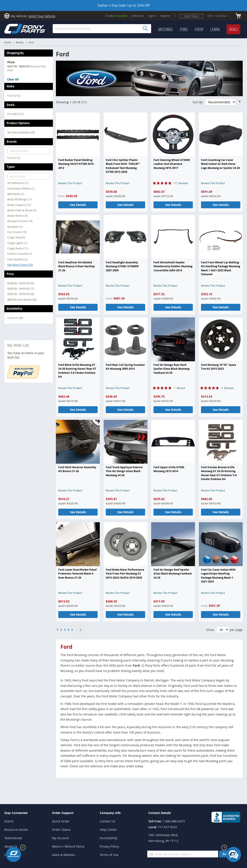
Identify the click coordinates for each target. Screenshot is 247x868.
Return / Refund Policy (68, 846)
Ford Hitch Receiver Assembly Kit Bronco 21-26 (77, 469)
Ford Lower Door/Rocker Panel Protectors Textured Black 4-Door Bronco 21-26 (77, 574)
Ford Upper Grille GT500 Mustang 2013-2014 (169, 469)
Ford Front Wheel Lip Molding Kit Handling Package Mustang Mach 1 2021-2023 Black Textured (221, 268)
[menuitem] (166, 29)
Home (8, 42)
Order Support (63, 813)
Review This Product (70, 183)
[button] (219, 16)
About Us (11, 846)
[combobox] (102, 29)
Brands (20, 42)
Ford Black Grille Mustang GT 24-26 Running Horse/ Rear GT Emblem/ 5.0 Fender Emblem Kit (77, 371)
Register (165, 16)
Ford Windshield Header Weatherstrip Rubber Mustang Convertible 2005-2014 (173, 266)
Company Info (110, 813)
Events (9, 821)
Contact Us (107, 821)
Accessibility (109, 838)
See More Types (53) (20, 265)
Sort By (198, 102)
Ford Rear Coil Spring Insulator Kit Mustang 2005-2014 (125, 367)
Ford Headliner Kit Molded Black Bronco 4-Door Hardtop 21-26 (77, 266)
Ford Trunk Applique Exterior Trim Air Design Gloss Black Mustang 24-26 (124, 471)
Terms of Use (109, 855)
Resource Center (16, 830)
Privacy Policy (109, 846)
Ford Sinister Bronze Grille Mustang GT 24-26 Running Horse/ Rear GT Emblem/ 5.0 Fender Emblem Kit (219, 473)
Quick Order (61, 821)
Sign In (152, 16)
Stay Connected (16, 813)
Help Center (108, 830)
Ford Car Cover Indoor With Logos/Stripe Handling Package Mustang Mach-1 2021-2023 (218, 576)
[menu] (199, 29)
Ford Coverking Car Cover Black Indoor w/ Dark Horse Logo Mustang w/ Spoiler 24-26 (220, 164)
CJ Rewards (137, 16)
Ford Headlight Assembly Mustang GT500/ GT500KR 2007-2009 (122, 266)
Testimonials (13, 838)
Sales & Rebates (64, 855)
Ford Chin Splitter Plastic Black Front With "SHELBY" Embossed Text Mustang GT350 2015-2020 (123, 166)
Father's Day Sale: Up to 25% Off (123, 5)
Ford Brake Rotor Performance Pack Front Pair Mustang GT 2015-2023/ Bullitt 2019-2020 (125, 574)
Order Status (191, 16)
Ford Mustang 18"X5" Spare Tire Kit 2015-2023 (219, 367)
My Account (60, 838)
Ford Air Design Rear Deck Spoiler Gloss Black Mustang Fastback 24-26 (171, 369)
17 (181, 183)
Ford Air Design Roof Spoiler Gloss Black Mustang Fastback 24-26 (173, 574)
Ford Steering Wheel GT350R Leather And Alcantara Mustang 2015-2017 (172, 164)
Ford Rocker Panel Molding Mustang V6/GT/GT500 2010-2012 (76, 164)
